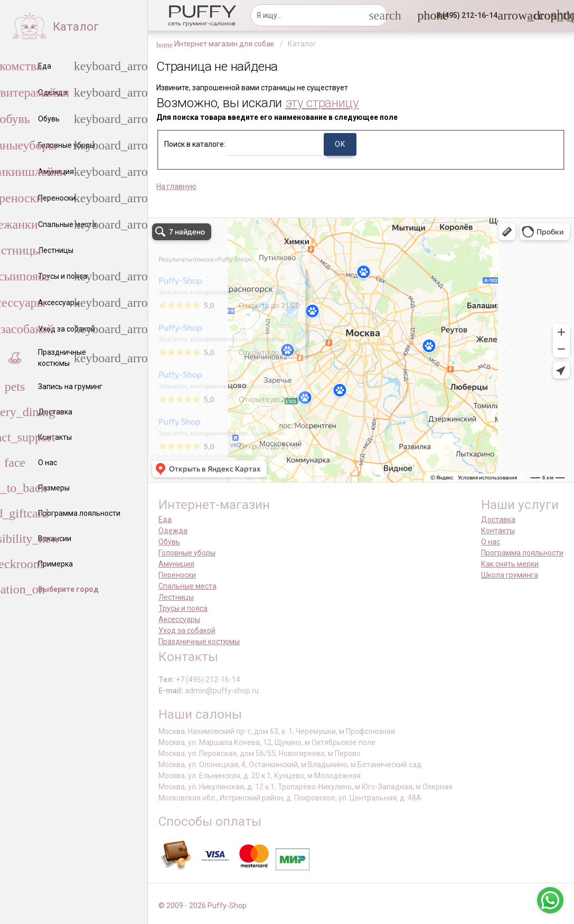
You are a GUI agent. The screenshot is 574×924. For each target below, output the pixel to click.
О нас (491, 542)
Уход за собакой (187, 630)
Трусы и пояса (183, 608)
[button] (464, 15)
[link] (533, 15)
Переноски (177, 575)
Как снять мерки (510, 564)
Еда (165, 520)
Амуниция (176, 564)
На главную (176, 186)
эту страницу (322, 103)
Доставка (498, 520)
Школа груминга (510, 575)
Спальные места (187, 586)
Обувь (169, 542)
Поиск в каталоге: (195, 144)
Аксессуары (179, 619)
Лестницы (176, 597)
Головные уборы (187, 553)
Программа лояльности (522, 553)
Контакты (498, 531)
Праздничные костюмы (199, 642)
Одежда (173, 531)
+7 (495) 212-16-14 (208, 680)
